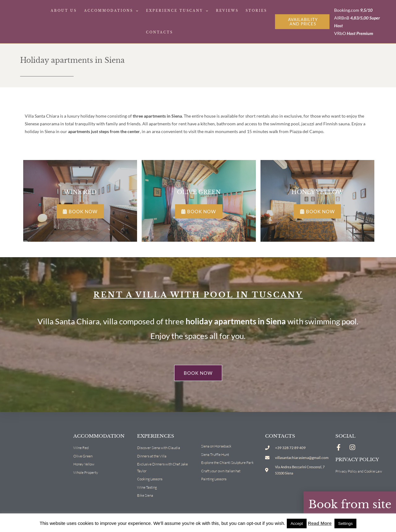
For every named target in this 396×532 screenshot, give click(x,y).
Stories (256, 11)
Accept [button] (297, 523)
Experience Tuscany (177, 11)
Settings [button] (345, 523)
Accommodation (99, 436)
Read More (320, 523)
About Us (64, 11)
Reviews (227, 11)
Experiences (156, 436)
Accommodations (112, 11)
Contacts (159, 32)
